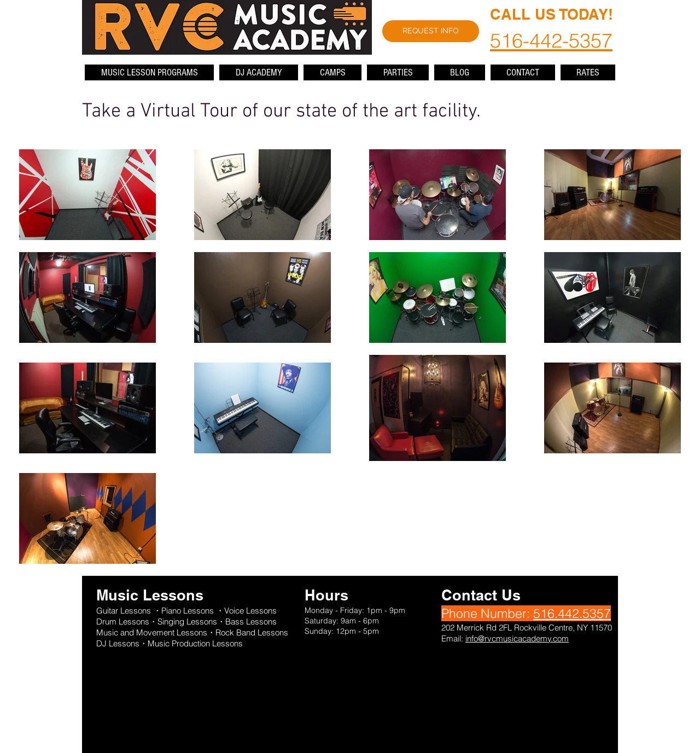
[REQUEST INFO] (431, 31)
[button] (149, 72)
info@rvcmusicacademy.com (517, 638)
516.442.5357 (572, 613)
